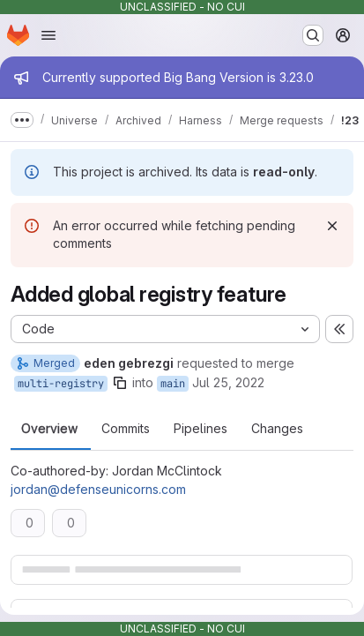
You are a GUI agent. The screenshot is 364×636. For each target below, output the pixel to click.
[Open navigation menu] (48, 35)
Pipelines (201, 429)
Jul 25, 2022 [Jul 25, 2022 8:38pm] (228, 382)
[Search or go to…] (313, 35)
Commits (126, 429)
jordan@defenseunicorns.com (98, 489)
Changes (277, 429)
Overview (49, 429)
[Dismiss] (332, 226)
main (173, 384)
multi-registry (61, 384)
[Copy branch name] (120, 383)
